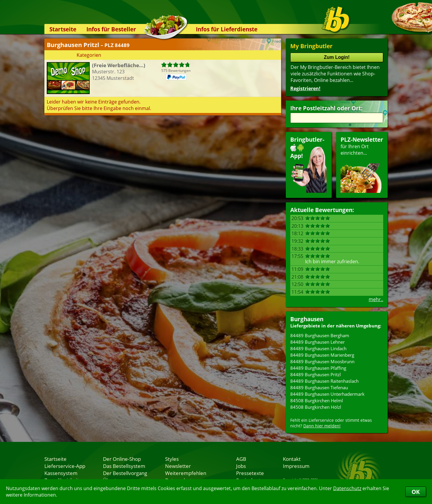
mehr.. (376, 299)
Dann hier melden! (322, 426)
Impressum (296, 466)
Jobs (241, 466)
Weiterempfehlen (186, 473)
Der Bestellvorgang (125, 473)
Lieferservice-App (65, 466)
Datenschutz (347, 488)
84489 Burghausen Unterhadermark (327, 394)
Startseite (63, 29)
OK (416, 492)
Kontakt (292, 459)
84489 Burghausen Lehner (317, 342)
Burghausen (307, 319)
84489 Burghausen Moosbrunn (322, 361)
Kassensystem (61, 473)
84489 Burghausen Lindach (318, 348)
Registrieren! (305, 88)
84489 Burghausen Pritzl (316, 374)
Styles (172, 459)
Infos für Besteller (111, 29)
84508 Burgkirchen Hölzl (316, 407)
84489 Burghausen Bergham (320, 335)
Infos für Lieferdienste (227, 29)
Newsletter (178, 466)
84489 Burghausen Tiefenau (319, 387)
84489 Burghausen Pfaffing (318, 368)
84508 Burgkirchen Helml (317, 400)
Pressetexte (250, 473)
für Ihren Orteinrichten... (362, 164)
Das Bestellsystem (124, 466)
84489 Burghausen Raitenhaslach (324, 381)
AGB (241, 459)
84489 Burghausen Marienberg (322, 355)
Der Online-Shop (122, 459)
